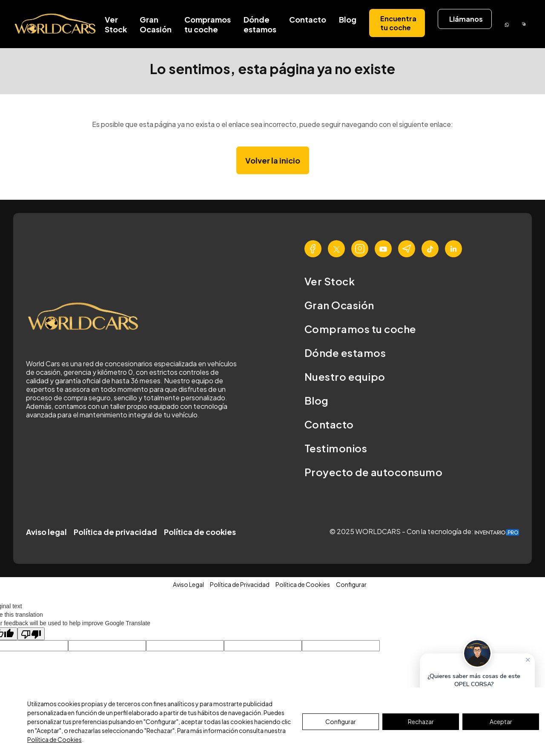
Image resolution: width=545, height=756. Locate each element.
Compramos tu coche (208, 24)
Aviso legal (46, 532)
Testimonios (336, 448)
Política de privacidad (115, 532)
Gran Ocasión (156, 24)
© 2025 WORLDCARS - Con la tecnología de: (424, 531)
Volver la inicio (273, 160)
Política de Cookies (54, 739)
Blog (348, 19)
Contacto (308, 19)
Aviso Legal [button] (188, 584)
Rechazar (421, 722)
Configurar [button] (351, 584)
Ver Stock (116, 24)
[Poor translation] (31, 634)
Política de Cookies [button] (303, 584)
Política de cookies (200, 532)
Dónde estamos (260, 24)
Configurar (341, 722)
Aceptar (501, 722)
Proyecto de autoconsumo (373, 472)
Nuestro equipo (345, 377)
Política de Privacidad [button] (240, 584)
